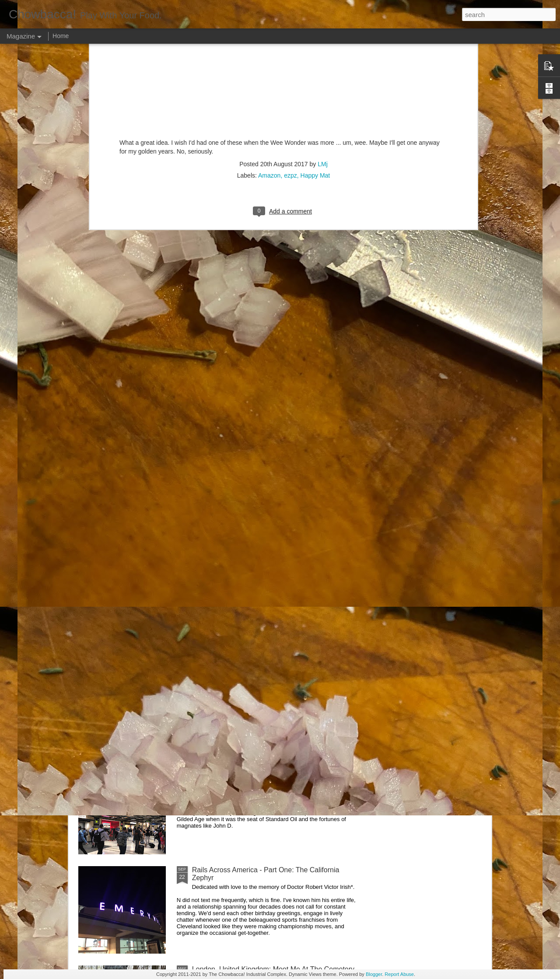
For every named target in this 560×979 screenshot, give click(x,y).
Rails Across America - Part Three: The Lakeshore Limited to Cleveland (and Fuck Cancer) (270, 675)
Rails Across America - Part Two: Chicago (257, 771)
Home (61, 36)
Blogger (374, 974)
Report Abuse (399, 974)
